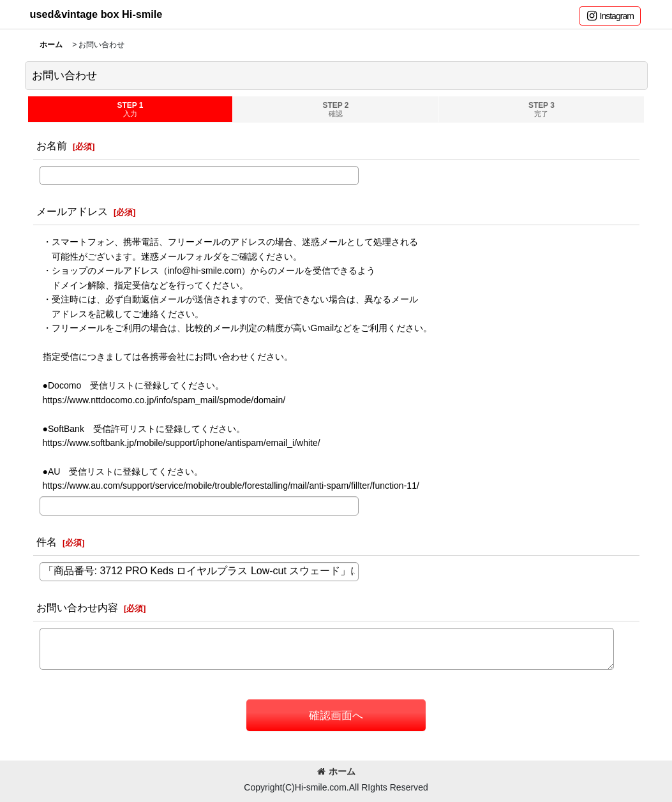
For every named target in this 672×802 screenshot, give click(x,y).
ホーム (336, 771)
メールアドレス (72, 211)
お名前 (52, 145)
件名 (47, 542)
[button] (610, 16)
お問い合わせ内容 (77, 607)
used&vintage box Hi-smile (96, 14)
